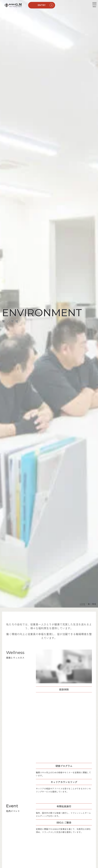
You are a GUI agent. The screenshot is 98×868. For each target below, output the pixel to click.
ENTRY (46, 5)
